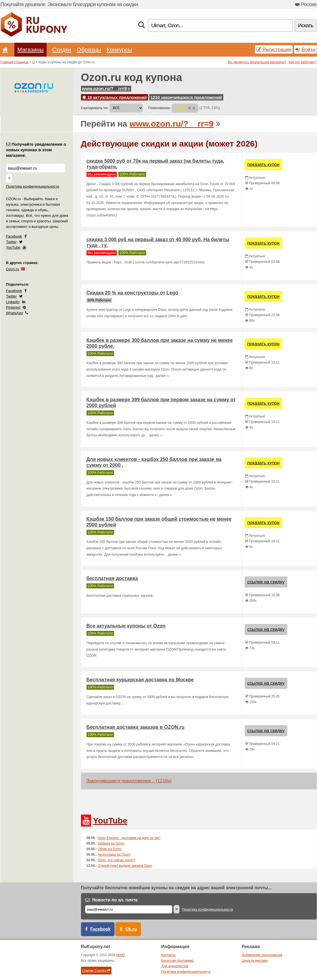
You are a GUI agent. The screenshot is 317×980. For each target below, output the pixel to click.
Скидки (62, 50)
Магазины (31, 50)
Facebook (14, 236)
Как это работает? (303, 62)
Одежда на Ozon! (111, 843)
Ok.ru (131, 929)
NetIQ (121, 955)
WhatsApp (15, 313)
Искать (305, 25)
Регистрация (274, 49)
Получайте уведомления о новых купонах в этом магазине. (36, 150)
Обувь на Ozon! (110, 849)
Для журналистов (175, 966)
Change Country (96, 971)
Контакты (169, 955)
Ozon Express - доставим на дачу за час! (129, 838)
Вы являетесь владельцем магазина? (257, 62)
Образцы (89, 50)
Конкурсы (119, 50)
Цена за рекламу (255, 961)
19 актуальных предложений (115, 97)
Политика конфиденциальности (33, 186)
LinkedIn (13, 302)
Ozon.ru (13, 269)
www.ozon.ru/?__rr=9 (106, 89)
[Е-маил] (129, 909)
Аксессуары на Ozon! (114, 855)
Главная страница (15, 62)
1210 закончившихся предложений (186, 97)
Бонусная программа (178, 961)
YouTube (13, 247)
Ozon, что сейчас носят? (117, 860)
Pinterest (13, 307)
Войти (305, 49)
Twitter (12, 242)
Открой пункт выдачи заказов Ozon (125, 866)
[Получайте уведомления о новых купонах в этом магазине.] (36, 168)
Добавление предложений (262, 955)
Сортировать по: (95, 108)
